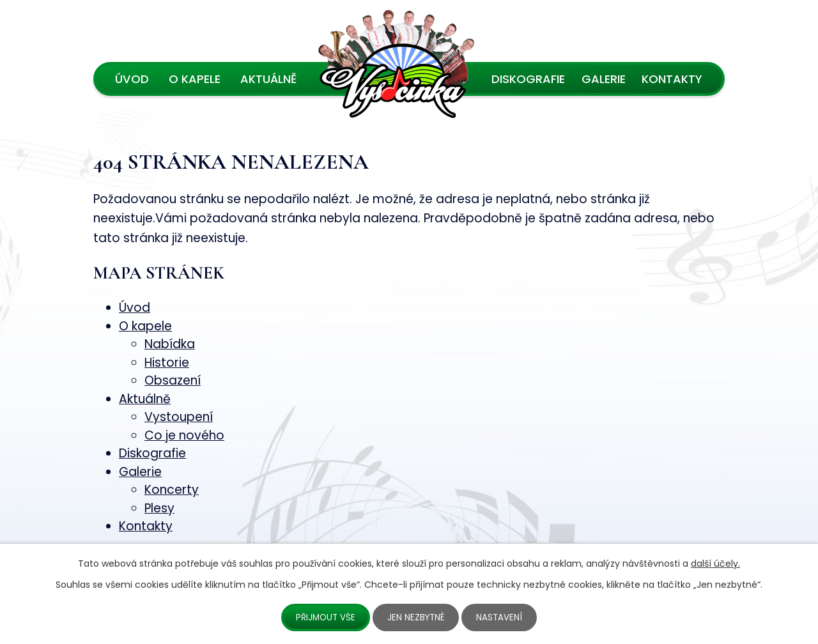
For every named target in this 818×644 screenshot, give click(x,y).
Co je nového (184, 435)
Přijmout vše (324, 617)
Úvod (132, 79)
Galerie (604, 79)
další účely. (715, 563)
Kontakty (672, 79)
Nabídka (170, 344)
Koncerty (172, 490)
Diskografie (528, 79)
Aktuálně (268, 79)
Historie (167, 363)
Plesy (159, 508)
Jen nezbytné (417, 617)
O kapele (195, 79)
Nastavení (502, 617)
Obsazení (173, 380)
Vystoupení (179, 417)
